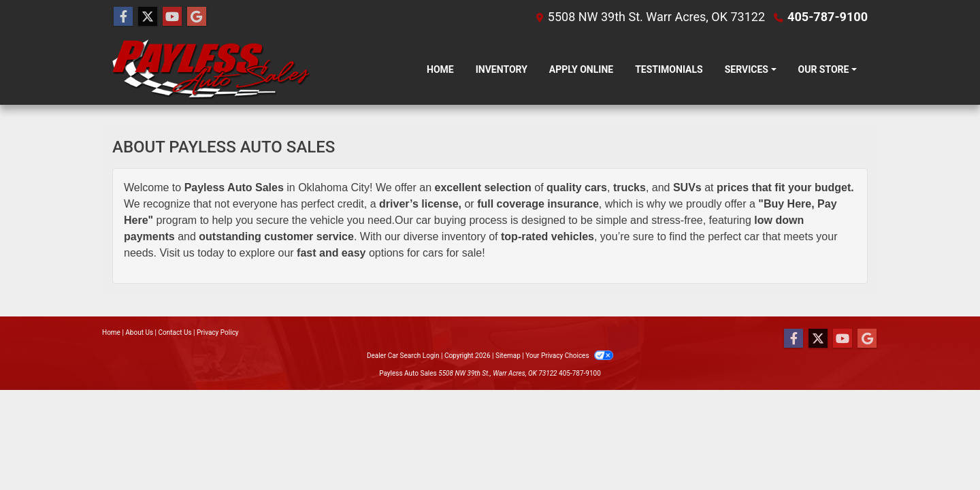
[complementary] (939, 449)
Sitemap (508, 356)
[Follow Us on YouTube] (172, 17)
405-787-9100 (828, 17)
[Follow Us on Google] (197, 17)
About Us (139, 332)
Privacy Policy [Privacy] (218, 332)
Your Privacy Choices (569, 356)
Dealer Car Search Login (403, 356)
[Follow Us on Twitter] (148, 17)
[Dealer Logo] (212, 69)
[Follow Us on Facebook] (123, 17)
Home (111, 332)
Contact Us (175, 332)
